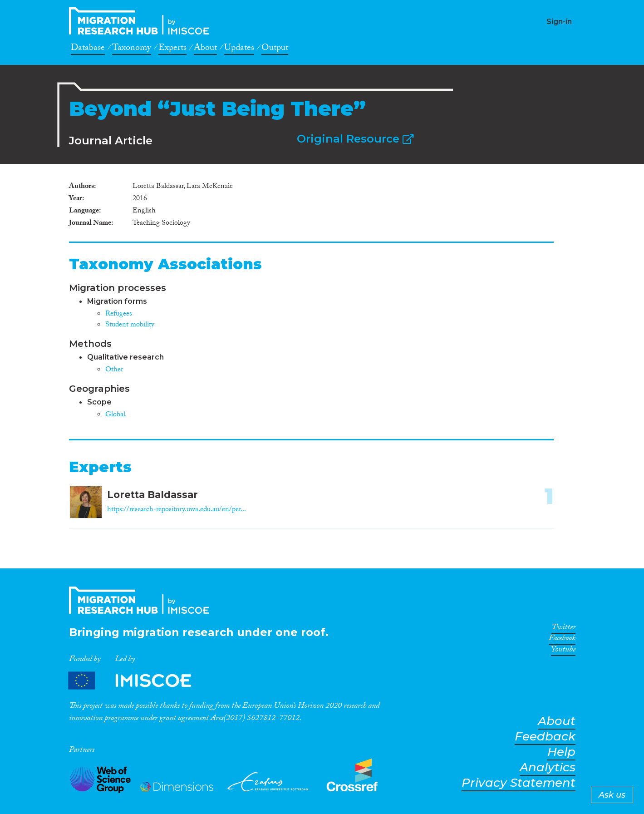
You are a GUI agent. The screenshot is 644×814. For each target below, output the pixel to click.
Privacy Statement (519, 783)
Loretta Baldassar (152, 495)
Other (114, 370)
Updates (239, 49)
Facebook (562, 640)
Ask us (612, 795)
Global (115, 415)
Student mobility (130, 325)
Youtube (563, 651)
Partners (138, 681)
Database (88, 49)
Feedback (545, 737)
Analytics (548, 767)
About (205, 49)
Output (275, 49)
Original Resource (355, 139)
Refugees (119, 314)
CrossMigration (142, 21)
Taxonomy (132, 49)
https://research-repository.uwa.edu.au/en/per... (177, 510)
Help (561, 752)
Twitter (563, 629)
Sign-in (559, 22)
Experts (172, 49)
